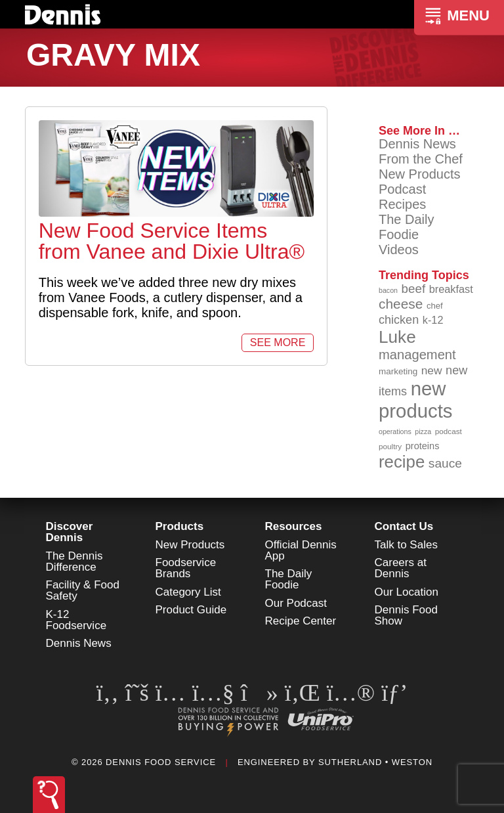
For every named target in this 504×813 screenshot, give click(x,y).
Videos (399, 250)
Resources (294, 526)
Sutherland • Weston (375, 762)
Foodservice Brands (186, 568)
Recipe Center (301, 621)
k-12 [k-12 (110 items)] (433, 320)
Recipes (402, 204)
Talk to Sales (406, 545)
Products (180, 526)
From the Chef (421, 159)
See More (278, 342)
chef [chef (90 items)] (435, 306)
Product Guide (191, 610)
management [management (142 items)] (417, 355)
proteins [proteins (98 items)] (423, 446)
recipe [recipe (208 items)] (402, 462)
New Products (420, 174)
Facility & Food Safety (83, 590)
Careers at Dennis (401, 568)
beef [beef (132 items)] (414, 289)
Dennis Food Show (406, 615)
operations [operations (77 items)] (395, 431)
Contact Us (404, 526)
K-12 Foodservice (76, 620)
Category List (188, 592)
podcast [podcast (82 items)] (449, 431)
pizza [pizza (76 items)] (423, 431)
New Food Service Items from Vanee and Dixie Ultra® (172, 241)
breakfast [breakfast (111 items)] (451, 289)
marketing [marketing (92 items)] (398, 371)
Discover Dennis (70, 532)
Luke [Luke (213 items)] (397, 337)
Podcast (402, 189)
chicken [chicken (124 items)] (399, 320)
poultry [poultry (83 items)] (390, 446)
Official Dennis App (301, 550)
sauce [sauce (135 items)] (445, 463)
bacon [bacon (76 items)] (388, 290)
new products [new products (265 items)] (416, 400)
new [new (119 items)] (432, 370)
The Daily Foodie (406, 227)
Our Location (407, 592)
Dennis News (417, 144)
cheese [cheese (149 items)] (401, 304)
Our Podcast (296, 603)
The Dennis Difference (74, 561)
